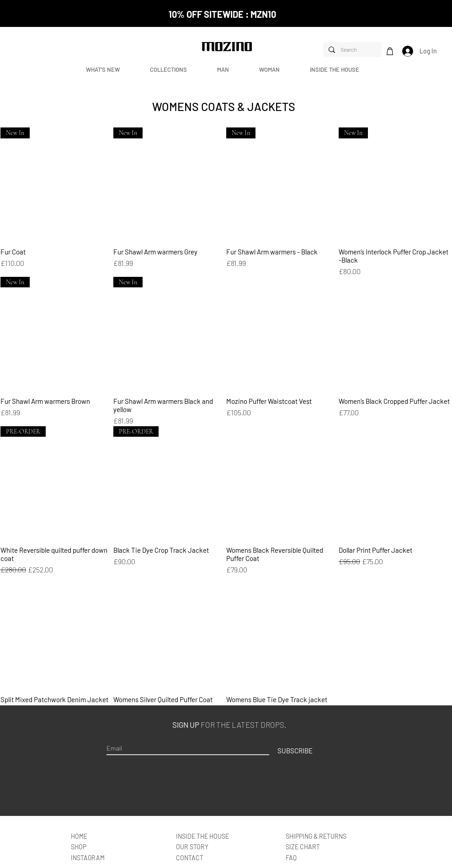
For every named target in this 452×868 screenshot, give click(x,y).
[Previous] (54, 13)
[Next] (398, 13)
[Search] (351, 50)
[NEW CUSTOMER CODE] (226, 4)
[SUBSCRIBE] (295, 751)
